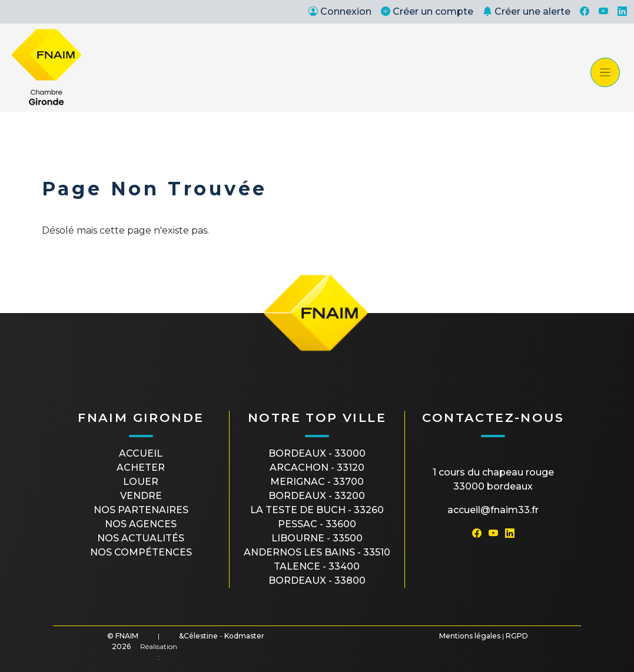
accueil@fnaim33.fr (493, 510)
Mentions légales (470, 636)
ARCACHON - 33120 (317, 468)
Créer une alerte (527, 11)
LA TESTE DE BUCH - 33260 (317, 510)
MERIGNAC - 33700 (317, 482)
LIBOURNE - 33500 (317, 538)
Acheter (141, 468)
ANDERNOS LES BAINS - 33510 (317, 552)
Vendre (141, 496)
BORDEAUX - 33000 (317, 453)
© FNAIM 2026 (123, 641)
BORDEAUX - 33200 (317, 496)
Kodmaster (244, 636)
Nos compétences (141, 552)
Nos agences (141, 524)
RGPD (517, 636)
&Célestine (198, 636)
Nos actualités (141, 538)
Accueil (141, 453)
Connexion (340, 11)
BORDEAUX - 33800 (317, 580)
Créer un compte (427, 11)
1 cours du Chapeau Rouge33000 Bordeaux (493, 479)
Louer (141, 482)
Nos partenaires (141, 510)
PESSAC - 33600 (317, 524)
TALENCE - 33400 (317, 566)
